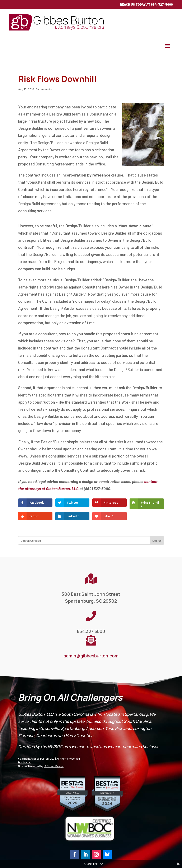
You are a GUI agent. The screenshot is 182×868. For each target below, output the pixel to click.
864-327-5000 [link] (162, 4)
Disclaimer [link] (25, 762)
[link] (57, 30)
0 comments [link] (44, 89)
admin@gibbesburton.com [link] (91, 656)
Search (157, 541)
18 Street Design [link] (54, 766)
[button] (168, 46)
